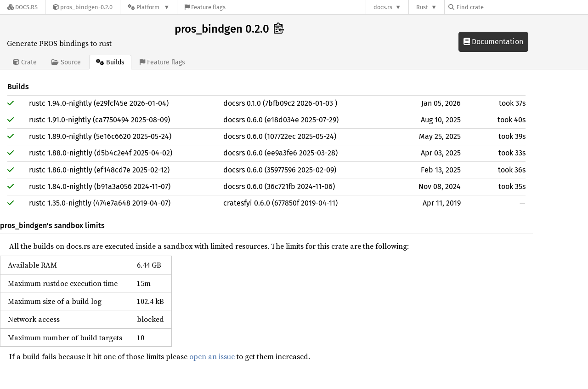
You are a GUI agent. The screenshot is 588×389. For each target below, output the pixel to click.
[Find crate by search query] (494, 7)
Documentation (493, 42)
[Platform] (149, 7)
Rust (422, 7)
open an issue (212, 356)
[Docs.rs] (23, 7)
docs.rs (383, 7)
